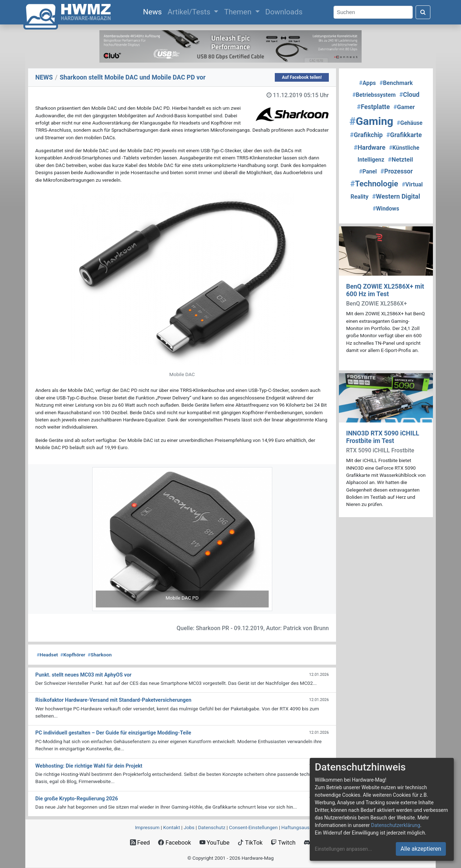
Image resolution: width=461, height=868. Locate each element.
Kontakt (172, 827)
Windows (386, 209)
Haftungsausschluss (304, 827)
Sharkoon (100, 655)
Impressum (147, 827)
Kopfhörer (73, 655)
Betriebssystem (374, 95)
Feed (140, 843)
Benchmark (396, 83)
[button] (106, 539)
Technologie (374, 184)
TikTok (250, 843)
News (154, 11)
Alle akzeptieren (421, 849)
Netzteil (400, 159)
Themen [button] (239, 12)
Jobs (189, 827)
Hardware (370, 147)
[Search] (373, 12)
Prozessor (397, 171)
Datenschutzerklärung (395, 825)
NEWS (44, 77)
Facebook (174, 843)
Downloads (284, 12)
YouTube (214, 843)
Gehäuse (410, 123)
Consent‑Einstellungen (253, 827)
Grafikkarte (404, 135)
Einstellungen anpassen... (343, 849)
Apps (368, 83)
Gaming (371, 121)
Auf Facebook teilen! (302, 77)
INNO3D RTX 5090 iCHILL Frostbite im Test (383, 437)
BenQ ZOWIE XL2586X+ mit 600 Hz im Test (385, 290)
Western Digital (396, 196)
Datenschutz (212, 827)
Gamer (404, 107)
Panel (368, 171)
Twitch (283, 843)
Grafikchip (366, 135)
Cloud (409, 95)
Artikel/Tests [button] (190, 12)
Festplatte (373, 107)
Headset (47, 655)
